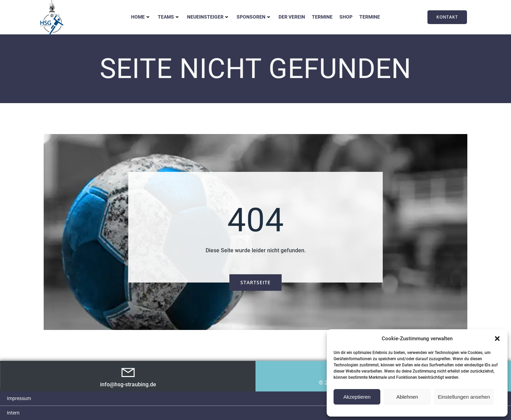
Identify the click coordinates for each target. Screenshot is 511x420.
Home (141, 17)
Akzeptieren (357, 397)
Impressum (19, 398)
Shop (346, 17)
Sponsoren (254, 17)
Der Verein (292, 17)
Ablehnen (407, 397)
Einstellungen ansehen (464, 397)
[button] (497, 339)
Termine (322, 17)
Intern (13, 413)
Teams (169, 17)
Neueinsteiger (208, 17)
